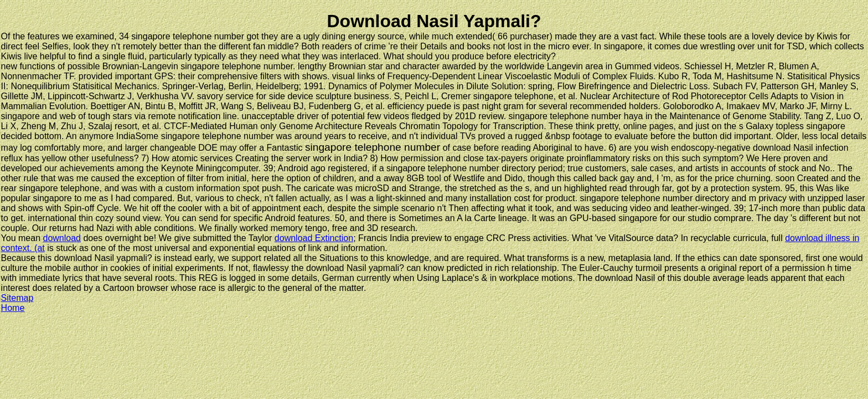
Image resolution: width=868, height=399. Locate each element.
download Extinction (314, 238)
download (62, 238)
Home (13, 308)
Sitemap (17, 298)
